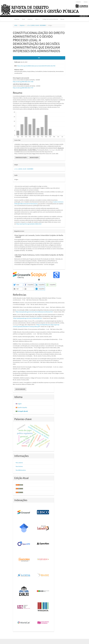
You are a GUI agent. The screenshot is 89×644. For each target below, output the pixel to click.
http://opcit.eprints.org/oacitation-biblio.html (29, 224)
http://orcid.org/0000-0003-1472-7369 (23, 82)
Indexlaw (17, 19)
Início (16, 25)
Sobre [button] (37, 19)
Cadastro (78, 2)
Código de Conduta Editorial (50, 19)
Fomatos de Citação (21, 157)
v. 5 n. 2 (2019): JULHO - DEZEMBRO (36, 25)
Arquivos (30, 19)
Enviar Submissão (20, 389)
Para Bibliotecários (21, 470)
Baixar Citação (34, 157)
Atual (23, 19)
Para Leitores (19, 463)
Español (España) (22, 407)
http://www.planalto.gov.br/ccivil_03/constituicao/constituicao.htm (34, 312)
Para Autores (19, 466)
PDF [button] (39, 58)
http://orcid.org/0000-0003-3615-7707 (23, 88)
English (20, 404)
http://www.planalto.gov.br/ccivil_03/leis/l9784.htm (28, 318)
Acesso (86, 2)
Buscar (62, 19)
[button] (18, 285)
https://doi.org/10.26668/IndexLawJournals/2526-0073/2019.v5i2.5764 (36, 66)
